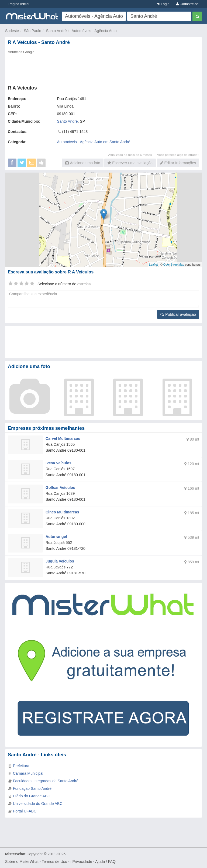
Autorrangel (56, 537)
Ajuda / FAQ (105, 862)
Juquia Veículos (60, 561)
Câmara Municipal (28, 773)
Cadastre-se (187, 4)
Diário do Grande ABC (32, 796)
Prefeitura (21, 766)
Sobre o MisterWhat (22, 862)
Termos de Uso (54, 862)
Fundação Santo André (32, 788)
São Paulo (32, 31)
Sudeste (12, 31)
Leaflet (153, 265)
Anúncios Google (21, 52)
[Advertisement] (103, 68)
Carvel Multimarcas (63, 438)
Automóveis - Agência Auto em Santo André (94, 142)
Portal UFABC (25, 811)
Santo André (56, 31)
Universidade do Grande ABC (38, 804)
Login (163, 4)
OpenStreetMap (174, 265)
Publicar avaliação (178, 314)
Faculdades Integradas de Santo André (46, 781)
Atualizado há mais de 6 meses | (133, 155)
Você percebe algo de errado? (178, 155)
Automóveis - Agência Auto (94, 31)
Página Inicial (19, 4)
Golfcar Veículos (60, 488)
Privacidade (82, 862)
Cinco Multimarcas (62, 512)
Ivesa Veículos (58, 463)
